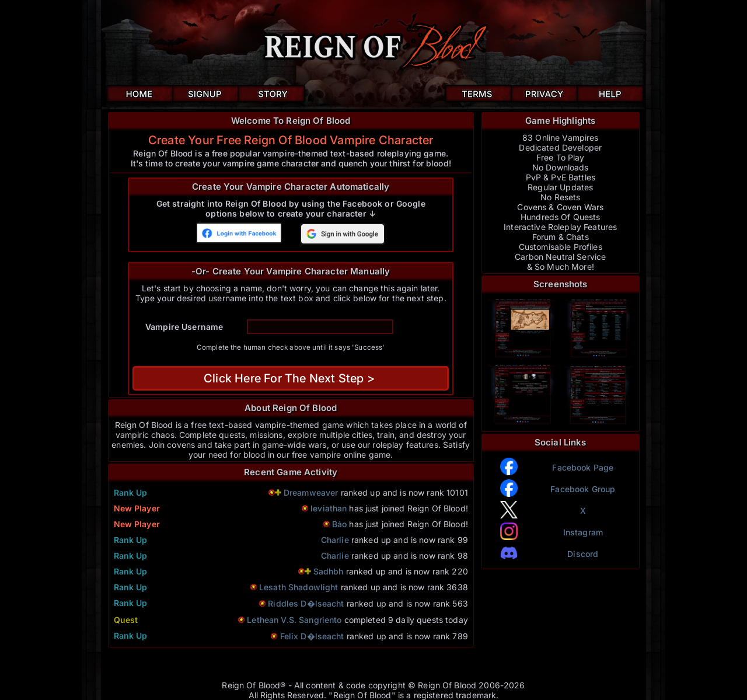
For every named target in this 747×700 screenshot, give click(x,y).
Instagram (583, 532)
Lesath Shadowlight (299, 587)
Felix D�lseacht (312, 636)
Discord (583, 554)
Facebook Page (583, 467)
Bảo (339, 524)
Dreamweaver (312, 492)
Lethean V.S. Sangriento (294, 620)
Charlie (335, 540)
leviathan (329, 508)
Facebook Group (583, 489)
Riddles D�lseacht (306, 603)
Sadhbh (329, 571)
